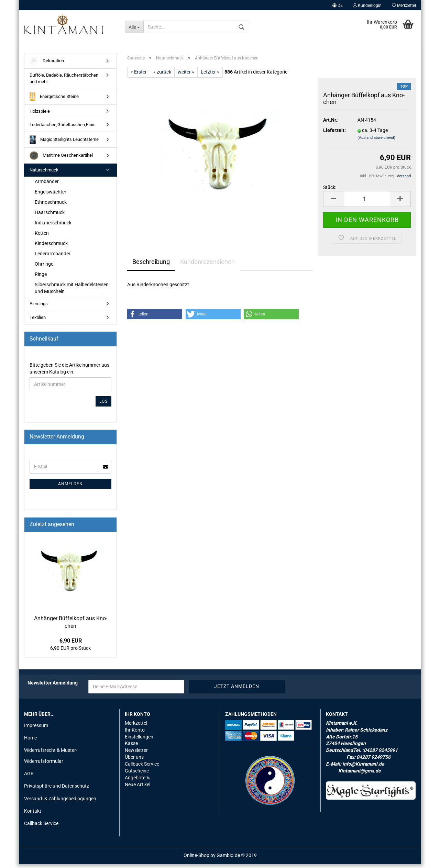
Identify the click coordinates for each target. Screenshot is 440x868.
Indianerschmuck (53, 226)
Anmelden (70, 488)
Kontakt (33, 815)
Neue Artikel (137, 789)
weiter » (186, 76)
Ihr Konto (135, 734)
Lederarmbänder (53, 257)
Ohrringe (44, 268)
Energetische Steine (54, 101)
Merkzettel (404, 5)
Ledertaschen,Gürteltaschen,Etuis (63, 128)
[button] (155, 318)
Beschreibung (151, 265)
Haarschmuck (50, 216)
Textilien (38, 321)
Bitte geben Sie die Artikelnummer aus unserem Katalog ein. (69, 372)
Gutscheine (137, 775)
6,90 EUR (71, 645)
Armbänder (47, 186)
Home (30, 742)
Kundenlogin (367, 5)
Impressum (36, 729)
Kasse (131, 747)
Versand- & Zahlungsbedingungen (60, 802)
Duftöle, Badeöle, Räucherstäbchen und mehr (64, 82)
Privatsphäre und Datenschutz (57, 790)
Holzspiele (40, 115)
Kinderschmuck (51, 247)
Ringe (41, 278)
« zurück (162, 76)
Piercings (39, 307)
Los (103, 405)
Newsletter (136, 754)
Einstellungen (139, 741)
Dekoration (47, 65)
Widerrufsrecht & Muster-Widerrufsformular (51, 759)
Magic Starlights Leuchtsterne (64, 143)
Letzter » (210, 76)
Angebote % (137, 782)
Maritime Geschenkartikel (61, 159)
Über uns (134, 761)
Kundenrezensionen (207, 265)
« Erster (139, 76)
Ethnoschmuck (51, 206)
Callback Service (41, 827)
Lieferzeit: (334, 134)
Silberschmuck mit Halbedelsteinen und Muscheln (72, 292)
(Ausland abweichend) (376, 142)
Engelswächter (51, 196)
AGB (29, 778)
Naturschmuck (44, 174)
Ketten (42, 237)
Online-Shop (196, 859)
